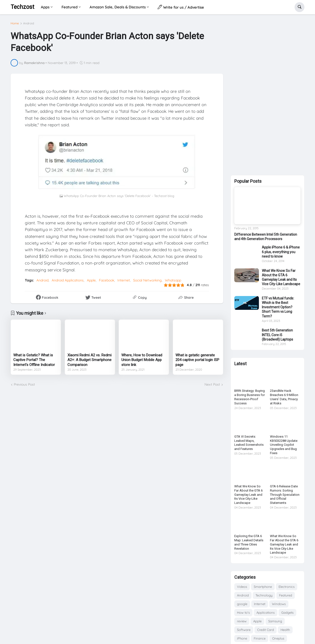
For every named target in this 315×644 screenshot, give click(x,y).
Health (285, 630)
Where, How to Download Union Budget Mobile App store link (142, 360)
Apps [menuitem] (45, 7)
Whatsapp (173, 280)
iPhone (242, 638)
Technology (264, 595)
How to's (243, 612)
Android (29, 23)
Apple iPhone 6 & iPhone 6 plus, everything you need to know (281, 252)
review (242, 621)
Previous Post (24, 384)
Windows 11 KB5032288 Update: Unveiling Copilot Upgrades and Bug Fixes (284, 445)
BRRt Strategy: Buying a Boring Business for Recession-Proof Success (250, 397)
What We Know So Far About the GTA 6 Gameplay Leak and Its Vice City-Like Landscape (281, 277)
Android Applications (68, 280)
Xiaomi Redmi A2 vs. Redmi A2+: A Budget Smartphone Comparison (89, 360)
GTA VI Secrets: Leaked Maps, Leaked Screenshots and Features (249, 443)
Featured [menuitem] (70, 7)
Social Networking (147, 280)
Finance (260, 638)
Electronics (287, 587)
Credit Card (266, 630)
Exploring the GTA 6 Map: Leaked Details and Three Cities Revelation (249, 542)
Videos (242, 587)
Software (244, 630)
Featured (286, 595)
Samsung (275, 621)
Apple (91, 280)
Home (15, 23)
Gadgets (287, 612)
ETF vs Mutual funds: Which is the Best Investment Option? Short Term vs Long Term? (278, 307)
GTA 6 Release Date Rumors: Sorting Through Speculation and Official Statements (285, 495)
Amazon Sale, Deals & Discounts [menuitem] (118, 7)
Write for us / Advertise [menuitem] (181, 7)
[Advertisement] (268, 94)
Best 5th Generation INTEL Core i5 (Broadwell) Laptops (277, 335)
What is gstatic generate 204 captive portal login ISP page (197, 360)
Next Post (212, 384)
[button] (299, 7)
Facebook (107, 280)
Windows (279, 604)
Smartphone (263, 587)
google (242, 604)
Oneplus (278, 638)
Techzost (22, 7)
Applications (266, 612)
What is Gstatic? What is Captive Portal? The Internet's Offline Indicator (34, 360)
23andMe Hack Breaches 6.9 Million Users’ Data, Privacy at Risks (284, 397)
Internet (124, 280)
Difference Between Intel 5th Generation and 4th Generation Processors (266, 237)
